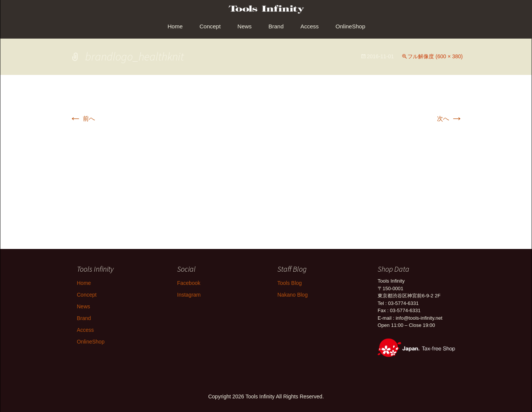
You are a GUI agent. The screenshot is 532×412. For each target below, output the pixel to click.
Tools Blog (290, 283)
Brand (276, 26)
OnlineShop (350, 26)
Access (310, 26)
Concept (210, 26)
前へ (82, 119)
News (245, 26)
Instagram (189, 295)
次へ (450, 119)
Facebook (189, 283)
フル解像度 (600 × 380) (435, 56)
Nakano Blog (292, 295)
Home (175, 26)
